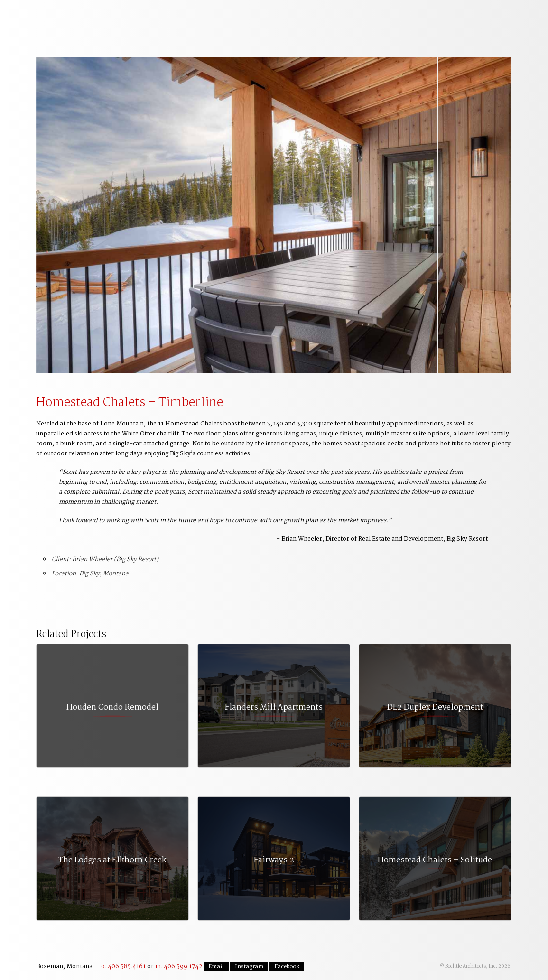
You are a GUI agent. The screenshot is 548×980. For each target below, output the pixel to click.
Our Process (151, 20)
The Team (382, 20)
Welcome (93, 20)
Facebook (287, 967)
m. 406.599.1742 (179, 966)
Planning (209, 20)
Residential (325, 20)
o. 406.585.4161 (123, 966)
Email (216, 967)
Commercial (267, 20)
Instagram (249, 967)
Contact (485, 16)
